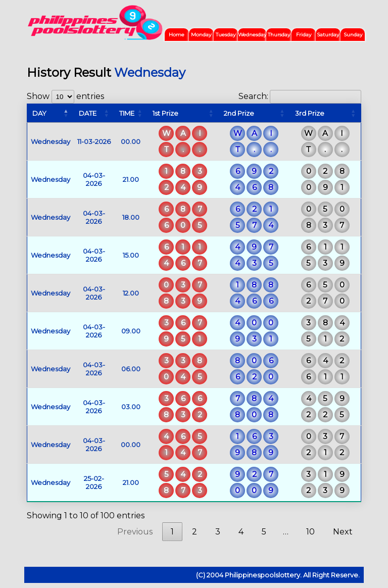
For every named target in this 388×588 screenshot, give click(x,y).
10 (310, 532)
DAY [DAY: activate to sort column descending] (39, 113)
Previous (135, 532)
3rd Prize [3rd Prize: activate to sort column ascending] (310, 113)
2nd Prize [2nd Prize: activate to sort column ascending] (239, 113)
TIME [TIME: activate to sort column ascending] (127, 113)
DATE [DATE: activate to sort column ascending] (88, 113)
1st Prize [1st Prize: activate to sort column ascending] (165, 113)
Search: (300, 96)
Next (343, 532)
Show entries (65, 96)
